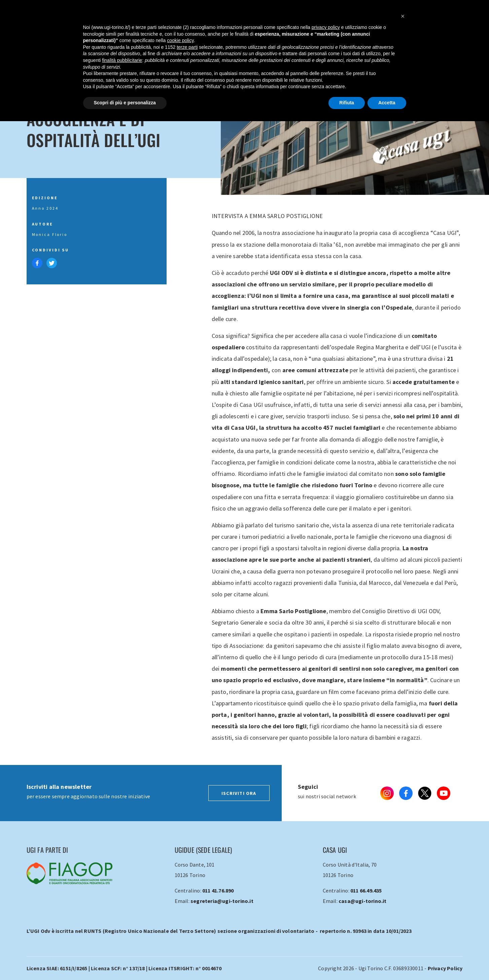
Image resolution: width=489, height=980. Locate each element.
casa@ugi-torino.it (363, 901)
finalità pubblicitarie (122, 60)
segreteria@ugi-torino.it (222, 901)
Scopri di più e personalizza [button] (125, 103)
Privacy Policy (445, 968)
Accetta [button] (387, 103)
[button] (403, 16)
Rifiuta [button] (347, 103)
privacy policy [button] (326, 27)
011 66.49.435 (366, 890)
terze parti (187, 47)
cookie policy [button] (180, 40)
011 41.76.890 (218, 890)
